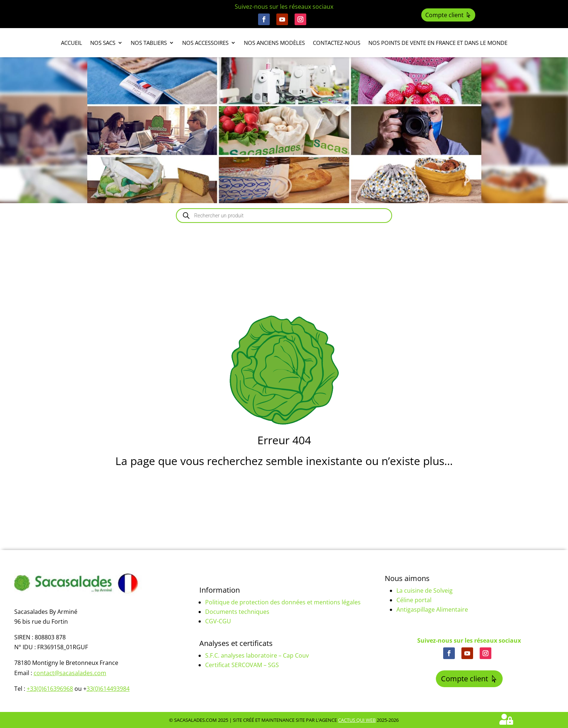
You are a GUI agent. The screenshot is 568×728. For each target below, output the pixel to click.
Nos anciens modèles (274, 43)
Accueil (72, 43)
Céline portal (414, 600)
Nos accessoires (205, 43)
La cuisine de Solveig (425, 590)
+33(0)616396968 (50, 689)
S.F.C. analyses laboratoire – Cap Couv (257, 655)
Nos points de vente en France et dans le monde (438, 43)
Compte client (444, 15)
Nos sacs (103, 43)
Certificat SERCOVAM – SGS (242, 665)
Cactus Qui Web (357, 720)
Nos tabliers (149, 43)
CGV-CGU (218, 621)
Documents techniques (237, 612)
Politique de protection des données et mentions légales (283, 602)
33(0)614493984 (108, 689)
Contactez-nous (337, 43)
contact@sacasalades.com (70, 673)
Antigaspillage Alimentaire (432, 609)
